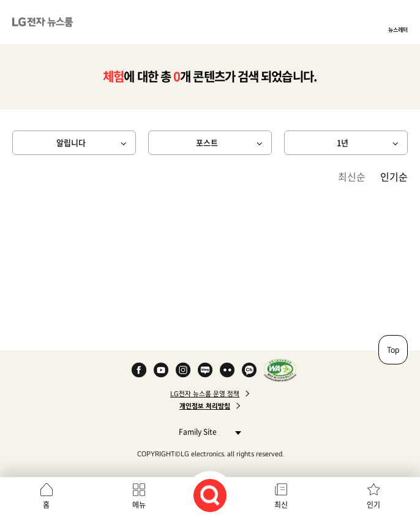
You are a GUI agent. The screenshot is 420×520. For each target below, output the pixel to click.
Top (393, 350)
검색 (210, 496)
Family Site (207, 431)
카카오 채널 (249, 370)
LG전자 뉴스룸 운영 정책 (205, 394)
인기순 (394, 176)
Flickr (227, 370)
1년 (343, 142)
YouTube (161, 370)
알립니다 (71, 142)
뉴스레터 (398, 29)
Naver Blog (205, 370)
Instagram (183, 370)
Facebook (139, 370)
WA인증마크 (280, 370)
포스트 (207, 142)
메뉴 (139, 505)
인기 (373, 505)
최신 (281, 505)
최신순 (352, 176)
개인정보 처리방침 (205, 406)
